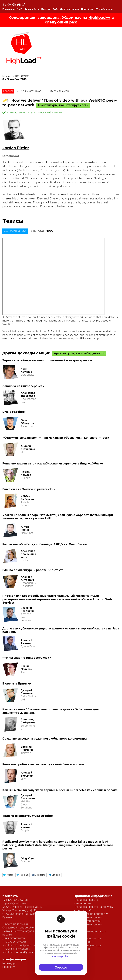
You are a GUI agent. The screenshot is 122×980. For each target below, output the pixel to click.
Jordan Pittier (16, 148)
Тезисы (29, 9)
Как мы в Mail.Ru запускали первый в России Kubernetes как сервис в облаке (60, 790)
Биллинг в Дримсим (17, 684)
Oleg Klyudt (29, 859)
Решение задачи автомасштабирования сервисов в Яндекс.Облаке (53, 464)
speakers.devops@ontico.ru (20, 945)
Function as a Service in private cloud (29, 489)
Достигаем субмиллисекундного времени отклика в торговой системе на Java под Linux (61, 630)
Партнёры (87, 9)
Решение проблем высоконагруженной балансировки (43, 764)
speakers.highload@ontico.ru (20, 952)
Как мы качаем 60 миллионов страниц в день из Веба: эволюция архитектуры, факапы (51, 711)
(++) (36, 9)
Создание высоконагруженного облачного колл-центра (45, 739)
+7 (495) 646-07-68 (15, 900)
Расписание (9, 9)
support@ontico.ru (14, 903)
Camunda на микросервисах (23, 386)
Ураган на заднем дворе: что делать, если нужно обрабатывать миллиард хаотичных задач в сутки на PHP (58, 517)
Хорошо (61, 967)
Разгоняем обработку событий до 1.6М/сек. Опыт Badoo (45, 544)
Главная (8, 91)
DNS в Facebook (14, 412)
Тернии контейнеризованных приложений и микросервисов (47, 360)
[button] (8, 875)
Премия (46, 9)
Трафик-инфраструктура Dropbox (28, 816)
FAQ (55, 9)
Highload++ (99, 18)
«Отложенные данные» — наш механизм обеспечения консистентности (56, 438)
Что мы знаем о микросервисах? (27, 658)
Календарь (9, 963)
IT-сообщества (104, 9)
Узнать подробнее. (61, 956)
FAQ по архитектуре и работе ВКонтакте (33, 570)
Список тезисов (59, 91)
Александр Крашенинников (28, 554)
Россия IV (9, 967)
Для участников (69, 9)
